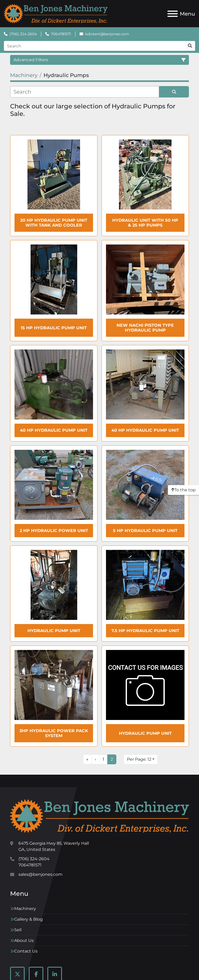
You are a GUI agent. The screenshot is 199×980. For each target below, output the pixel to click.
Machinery (25, 909)
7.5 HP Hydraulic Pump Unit (145, 631)
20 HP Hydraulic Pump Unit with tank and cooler (54, 223)
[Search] (94, 46)
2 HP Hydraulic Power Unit (54, 531)
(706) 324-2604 (23, 34)
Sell (18, 930)
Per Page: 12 (139, 759)
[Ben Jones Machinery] (99, 816)
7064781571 (61, 34)
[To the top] (183, 490)
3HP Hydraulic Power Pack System (54, 733)
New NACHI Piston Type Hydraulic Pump (145, 328)
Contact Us (26, 951)
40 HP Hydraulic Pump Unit (54, 430)
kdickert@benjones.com (107, 34)
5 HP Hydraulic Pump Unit (145, 531)
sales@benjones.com (40, 874)
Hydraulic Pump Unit (54, 631)
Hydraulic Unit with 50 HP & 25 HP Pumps (145, 223)
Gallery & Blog (29, 919)
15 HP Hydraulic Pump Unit (54, 328)
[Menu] (173, 14)
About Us (24, 940)
